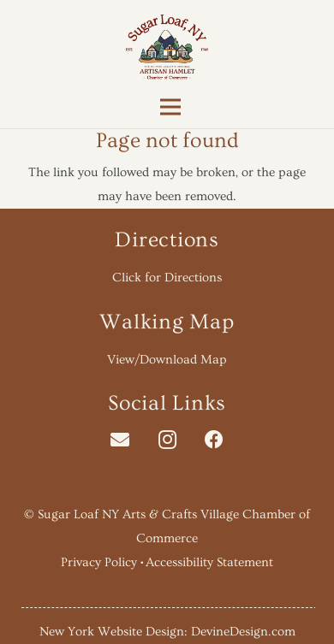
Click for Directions (167, 278)
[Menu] (167, 107)
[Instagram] (167, 440)
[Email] (120, 440)
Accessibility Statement (209, 562)
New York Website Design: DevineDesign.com (167, 632)
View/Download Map (167, 360)
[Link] (167, 47)
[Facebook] (215, 440)
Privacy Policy (99, 562)
